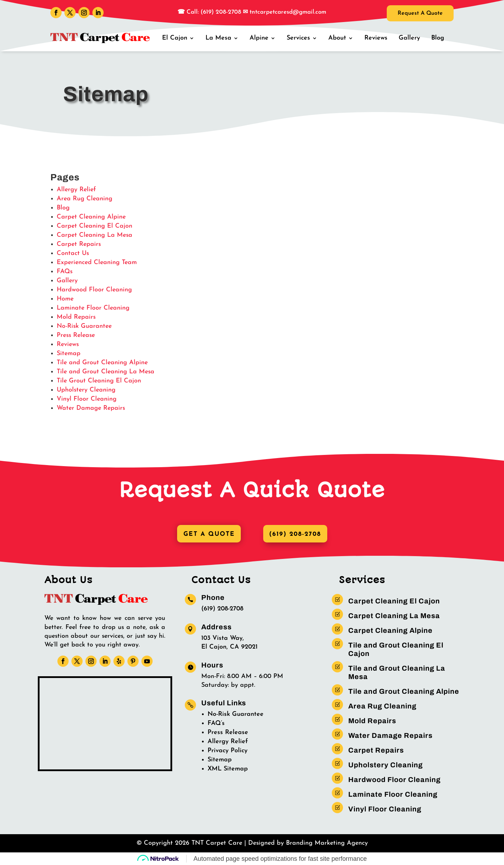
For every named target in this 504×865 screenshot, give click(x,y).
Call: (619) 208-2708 (213, 12)
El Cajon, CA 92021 (229, 647)
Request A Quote (417, 14)
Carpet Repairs (79, 244)
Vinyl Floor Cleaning (87, 399)
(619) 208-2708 (296, 534)
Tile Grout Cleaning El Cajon (99, 381)
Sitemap (69, 354)
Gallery (410, 38)
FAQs (65, 272)
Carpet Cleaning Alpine (91, 217)
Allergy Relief (76, 190)
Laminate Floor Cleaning (93, 308)
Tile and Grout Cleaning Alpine (102, 363)
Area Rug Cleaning (85, 199)
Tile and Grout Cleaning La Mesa (106, 372)
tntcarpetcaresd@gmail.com (288, 12)
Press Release (76, 335)
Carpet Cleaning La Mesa (94, 235)
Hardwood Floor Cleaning (94, 290)
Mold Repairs (76, 317)
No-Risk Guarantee (84, 326)
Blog (438, 38)
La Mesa (220, 38)
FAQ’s (216, 724)
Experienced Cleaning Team (97, 262)
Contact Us (73, 253)
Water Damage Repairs (91, 408)
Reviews (377, 38)
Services (299, 38)
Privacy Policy (227, 751)
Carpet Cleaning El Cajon (94, 226)
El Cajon (177, 38)
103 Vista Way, (223, 639)
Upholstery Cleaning (86, 390)
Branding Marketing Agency (327, 843)
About (338, 38)
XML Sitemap (228, 769)
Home (65, 299)
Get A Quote (208, 534)
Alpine (260, 38)
